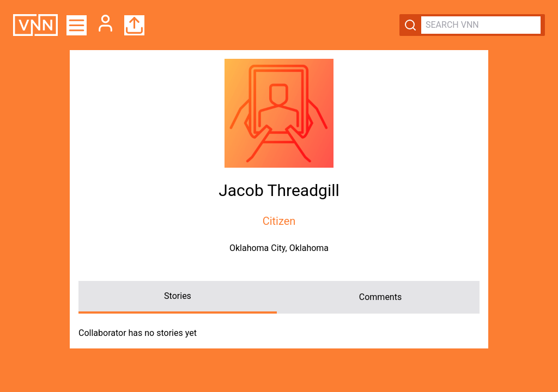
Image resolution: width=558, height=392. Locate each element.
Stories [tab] (178, 296)
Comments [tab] (380, 297)
